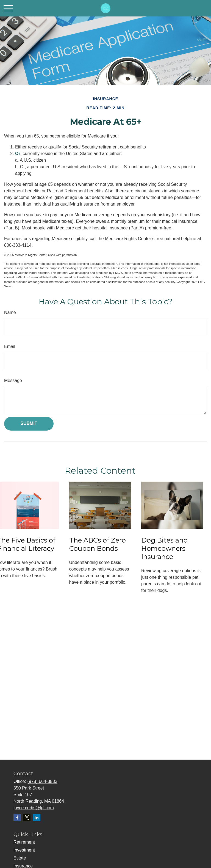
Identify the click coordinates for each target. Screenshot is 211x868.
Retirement (24, 842)
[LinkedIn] (37, 818)
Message (13, 380)
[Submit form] (29, 424)
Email (10, 346)
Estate (20, 858)
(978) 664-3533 (42, 781)
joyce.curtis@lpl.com (34, 808)
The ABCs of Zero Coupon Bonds (98, 544)
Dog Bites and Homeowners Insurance (165, 548)
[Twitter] (27, 818)
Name (10, 312)
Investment (24, 850)
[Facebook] (17, 818)
